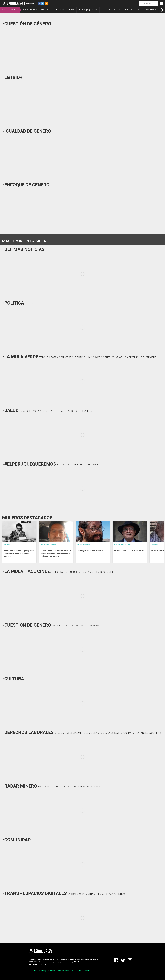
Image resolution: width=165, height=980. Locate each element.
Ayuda (79, 971)
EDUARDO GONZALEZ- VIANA (123, 545)
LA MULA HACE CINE (132, 10)
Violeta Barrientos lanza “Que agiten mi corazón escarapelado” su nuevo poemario (19, 553)
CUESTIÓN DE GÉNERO (153, 10)
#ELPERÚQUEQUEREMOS (88, 10)
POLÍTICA (45, 10)
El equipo (32, 971)
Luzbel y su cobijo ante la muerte (90, 551)
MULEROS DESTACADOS (111, 10)
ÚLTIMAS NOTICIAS (30, 10)
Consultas (88, 971)
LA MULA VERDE (59, 10)
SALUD (72, 10)
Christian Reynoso (84, 545)
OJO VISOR (7, 545)
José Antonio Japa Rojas (49, 545)
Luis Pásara (155, 545)
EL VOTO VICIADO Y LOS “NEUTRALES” (129, 551)
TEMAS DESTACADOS (10, 10)
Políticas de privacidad (66, 971)
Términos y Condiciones (47, 971)
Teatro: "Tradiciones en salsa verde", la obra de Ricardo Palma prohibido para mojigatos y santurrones (56, 553)
